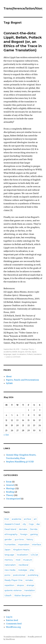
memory (9, 560)
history (30, 539)
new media (10, 570)
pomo (7, 575)
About (9, 376)
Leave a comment (13, 357)
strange (30, 585)
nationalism (10, 565)
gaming (34, 534)
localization (22, 354)
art (35, 519)
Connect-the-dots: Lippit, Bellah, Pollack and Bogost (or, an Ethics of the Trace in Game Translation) (23, 42)
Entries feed (12, 620)
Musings (25, 349)
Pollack (30, 354)
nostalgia (23, 570)
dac (38, 524)
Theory (31, 349)
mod (18, 560)
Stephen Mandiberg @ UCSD (20, 462)
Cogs (31, 524)
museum (28, 560)
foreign (24, 534)
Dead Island (10, 529)
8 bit (7, 519)
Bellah (15, 352)
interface (37, 545)
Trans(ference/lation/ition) (23, 8)
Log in (9, 617)
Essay (9, 482)
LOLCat (34, 555)
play (32, 570)
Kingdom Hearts (21, 550)
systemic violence (13, 590)
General (10, 485)
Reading (10, 492)
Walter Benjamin (23, 596)
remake (29, 580)
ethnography (11, 534)
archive (27, 519)
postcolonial (19, 575)
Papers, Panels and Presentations (23, 380)
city (24, 524)
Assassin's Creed (12, 524)
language (7, 354)
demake (23, 529)
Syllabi (9, 383)
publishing (33, 575)
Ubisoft (8, 596)
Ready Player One (13, 580)
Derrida (28, 352)
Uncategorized (13, 499)
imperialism (24, 545)
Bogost (21, 352)
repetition (9, 585)
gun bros (19, 539)
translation (38, 354)
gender (8, 539)
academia (8, 352)
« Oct (6, 435)
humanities (10, 545)
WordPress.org (13, 627)
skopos (20, 585)
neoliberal (23, 565)
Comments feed (14, 624)
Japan (34, 352)
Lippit (14, 354)
